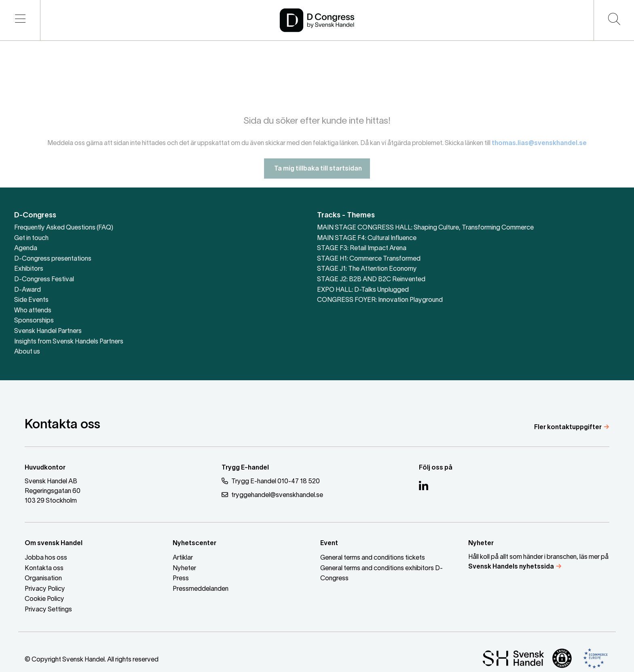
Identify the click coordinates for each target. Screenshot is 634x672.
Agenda (26, 249)
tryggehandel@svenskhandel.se (272, 495)
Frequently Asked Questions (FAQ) (64, 228)
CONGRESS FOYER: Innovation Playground (380, 300)
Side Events (31, 300)
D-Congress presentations (53, 259)
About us (27, 352)
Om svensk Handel (54, 543)
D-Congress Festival (44, 280)
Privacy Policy (45, 589)
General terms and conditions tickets (373, 558)
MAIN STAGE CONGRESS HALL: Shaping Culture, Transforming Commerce (425, 228)
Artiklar (183, 558)
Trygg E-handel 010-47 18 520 (271, 481)
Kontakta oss (44, 569)
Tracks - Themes (346, 216)
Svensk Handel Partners (48, 331)
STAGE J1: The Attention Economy (367, 269)
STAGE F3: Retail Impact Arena (362, 249)
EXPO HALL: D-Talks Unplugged (363, 290)
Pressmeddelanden (201, 589)
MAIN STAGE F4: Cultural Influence (367, 238)
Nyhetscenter (194, 543)
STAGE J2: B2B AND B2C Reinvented (371, 280)
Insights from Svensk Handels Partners (69, 342)
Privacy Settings (48, 610)
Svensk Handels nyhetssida (511, 567)
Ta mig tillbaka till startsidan (317, 175)
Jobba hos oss (46, 558)
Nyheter (184, 569)
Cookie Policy (44, 599)
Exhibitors (29, 269)
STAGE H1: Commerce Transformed (369, 259)
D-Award (27, 290)
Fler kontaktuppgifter (568, 428)
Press (181, 579)
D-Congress (35, 216)
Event (329, 543)
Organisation (43, 579)
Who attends (33, 311)
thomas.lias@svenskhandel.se (539, 150)
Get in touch (31, 238)
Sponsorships (34, 321)
